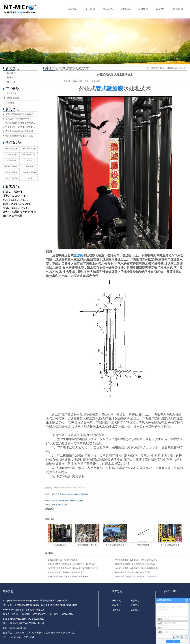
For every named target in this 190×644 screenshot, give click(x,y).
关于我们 (90, 9)
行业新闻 (11, 78)
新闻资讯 (160, 9)
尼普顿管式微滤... (11, 166)
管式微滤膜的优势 (59, 505)
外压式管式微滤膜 (64, 414)
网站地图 (18, 637)
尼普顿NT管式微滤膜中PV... (19, 119)
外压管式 (67, 255)
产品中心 (108, 9)
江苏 (29, 633)
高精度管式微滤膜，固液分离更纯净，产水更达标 (135, 564)
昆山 (48, 633)
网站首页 (73, 9)
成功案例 (125, 9)
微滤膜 (30, 161)
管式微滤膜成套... (30, 155)
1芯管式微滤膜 (142, 545)
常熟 (43, 633)
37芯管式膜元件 (29, 149)
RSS (26, 637)
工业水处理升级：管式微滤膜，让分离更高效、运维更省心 (71, 564)
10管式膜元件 (11, 155)
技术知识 (11, 82)
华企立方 (41, 610)
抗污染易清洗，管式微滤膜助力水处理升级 (133, 572)
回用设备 (11, 103)
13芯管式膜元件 (11, 149)
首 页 (162, 68)
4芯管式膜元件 (11, 172)
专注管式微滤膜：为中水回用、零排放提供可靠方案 (136, 560)
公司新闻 (11, 73)
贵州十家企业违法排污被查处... (20, 127)
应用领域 (143, 9)
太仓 (39, 633)
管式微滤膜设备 (13, 98)
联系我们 (178, 9)
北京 (73, 633)
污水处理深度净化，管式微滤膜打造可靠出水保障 (68, 576)
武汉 (63, 633)
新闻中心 (135, 605)
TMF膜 (29, 178)
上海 (68, 633)
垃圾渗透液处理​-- (60, 545)
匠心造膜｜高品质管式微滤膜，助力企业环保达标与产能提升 (72, 568)
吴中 (34, 633)
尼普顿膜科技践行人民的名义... (20, 114)
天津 (58, 633)
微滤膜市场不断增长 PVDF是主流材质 (67, 501)
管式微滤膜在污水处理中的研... (20, 131)
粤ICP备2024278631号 (66, 605)
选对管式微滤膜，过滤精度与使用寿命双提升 (66, 572)
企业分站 (7, 637)
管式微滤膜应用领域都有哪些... (20, 136)
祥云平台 (19, 610)
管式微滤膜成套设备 (87, 545)
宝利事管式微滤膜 (80, 494)
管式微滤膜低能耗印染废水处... (20, 123)
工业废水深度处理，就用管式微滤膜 (62, 560)
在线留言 (116, 610)
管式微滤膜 (12, 93)
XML (32, 637)
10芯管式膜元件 (11, 178)
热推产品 (7, 633)
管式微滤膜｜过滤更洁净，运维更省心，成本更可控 (136, 576)
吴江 (53, 633)
